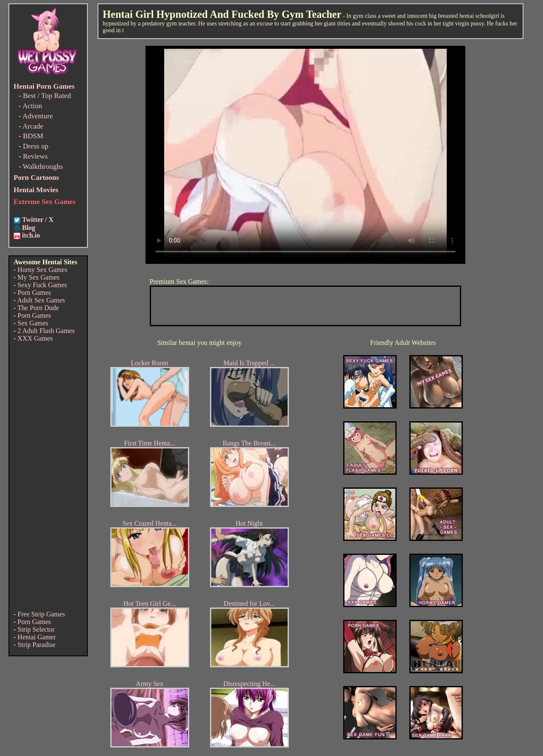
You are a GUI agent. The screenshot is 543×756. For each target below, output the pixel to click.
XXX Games (35, 338)
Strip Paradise (36, 645)
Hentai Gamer (36, 637)
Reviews (35, 156)
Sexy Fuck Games (42, 285)
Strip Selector (36, 629)
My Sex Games (38, 277)
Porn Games (34, 293)
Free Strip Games (41, 614)
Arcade (33, 126)
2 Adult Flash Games (46, 331)
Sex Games (33, 323)
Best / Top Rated (47, 96)
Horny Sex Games (42, 270)
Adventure (38, 116)
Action (32, 106)
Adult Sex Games (41, 300)
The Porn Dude (38, 308)
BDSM (33, 136)
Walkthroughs (43, 167)
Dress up (36, 146)
